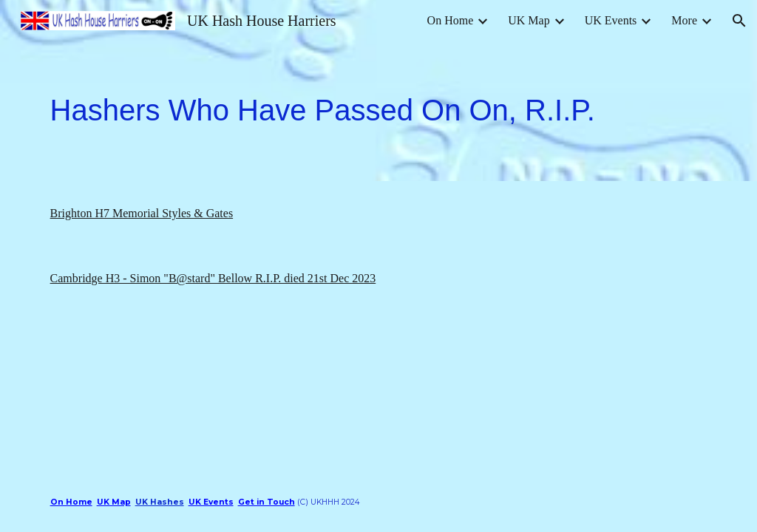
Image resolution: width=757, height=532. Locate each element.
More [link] (684, 20)
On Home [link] (451, 20)
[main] (379, 111)
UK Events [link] (611, 20)
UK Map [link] (529, 20)
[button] (739, 21)
